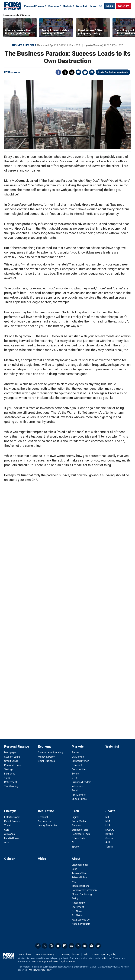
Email (92, 72)
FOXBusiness (12, 72)
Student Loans (12, 757)
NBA (108, 821)
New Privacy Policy (45, 954)
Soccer (109, 838)
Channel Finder (80, 865)
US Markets (78, 757)
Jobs (74, 869)
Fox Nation (78, 915)
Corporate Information (84, 890)
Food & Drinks (12, 838)
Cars (7, 830)
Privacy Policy (79, 877)
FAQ (74, 882)
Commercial (45, 821)
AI (73, 842)
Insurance (10, 774)
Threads (72, 72)
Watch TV (123, 6)
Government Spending (50, 753)
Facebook (58, 72)
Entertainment (12, 817)
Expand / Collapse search (101, 6)
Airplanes (9, 834)
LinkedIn (71, 946)
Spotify (91, 946)
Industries (77, 786)
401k (7, 778)
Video (42, 859)
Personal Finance (34, 6)
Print (85, 72)
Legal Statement (68, 962)
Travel (8, 826)
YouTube (58, 946)
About (76, 859)
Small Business (46, 761)
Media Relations (81, 886)
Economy (54, 6)
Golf (108, 842)
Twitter (65, 72)
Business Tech (80, 830)
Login (110, 6)
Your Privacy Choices (69, 954)
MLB (108, 826)
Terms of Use (79, 873)
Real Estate (46, 811)
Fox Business (13, 6)
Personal (43, 817)
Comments (78, 72)
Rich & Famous (12, 821)
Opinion (10, 859)
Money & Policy (46, 757)
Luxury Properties (48, 826)
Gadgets (76, 826)
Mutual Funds (79, 799)
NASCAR (110, 830)
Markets (67, 6)
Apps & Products (81, 924)
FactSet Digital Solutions (46, 962)
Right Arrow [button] (128, 28)
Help (86, 954)
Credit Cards (11, 761)
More (93, 6)
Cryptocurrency (80, 761)
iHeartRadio (98, 946)
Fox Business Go (81, 920)
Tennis (109, 847)
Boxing (109, 834)
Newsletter (85, 946)
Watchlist (81, 6)
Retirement (11, 782)
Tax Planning (11, 786)
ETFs (74, 778)
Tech (75, 811)
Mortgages (10, 753)
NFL (107, 817)
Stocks (75, 753)
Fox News (77, 911)
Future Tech (78, 838)
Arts (7, 842)
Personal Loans (13, 765)
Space (75, 847)
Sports (110, 811)
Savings (9, 769)
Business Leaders (24, 45)
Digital (75, 817)
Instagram (51, 946)
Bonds (75, 774)
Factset (108, 958)
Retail (75, 791)
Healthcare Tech (81, 834)
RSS (78, 946)
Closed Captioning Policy (105, 954)
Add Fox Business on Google (114, 72)
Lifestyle (10, 811)
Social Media (79, 821)
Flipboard (65, 946)
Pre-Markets (79, 795)
